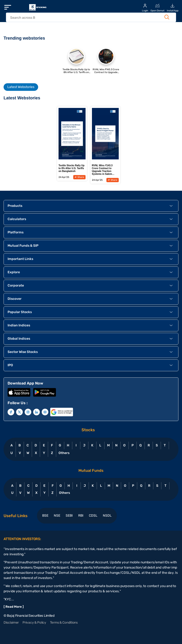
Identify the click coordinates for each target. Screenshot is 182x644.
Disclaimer (11, 623)
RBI (81, 516)
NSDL (107, 516)
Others (64, 453)
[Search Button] (167, 17)
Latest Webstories (21, 87)
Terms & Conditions (64, 623)
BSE (45, 516)
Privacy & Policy (34, 623)
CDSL (93, 516)
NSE (57, 516)
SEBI (69, 516)
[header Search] (86, 18)
